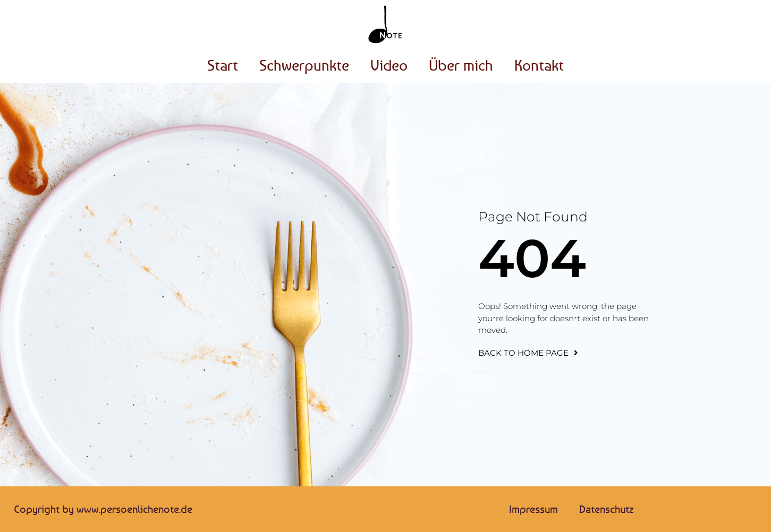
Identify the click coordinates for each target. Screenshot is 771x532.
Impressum (533, 509)
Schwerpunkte (304, 65)
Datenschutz (607, 509)
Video (389, 65)
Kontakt (539, 65)
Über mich (461, 65)
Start (223, 65)
